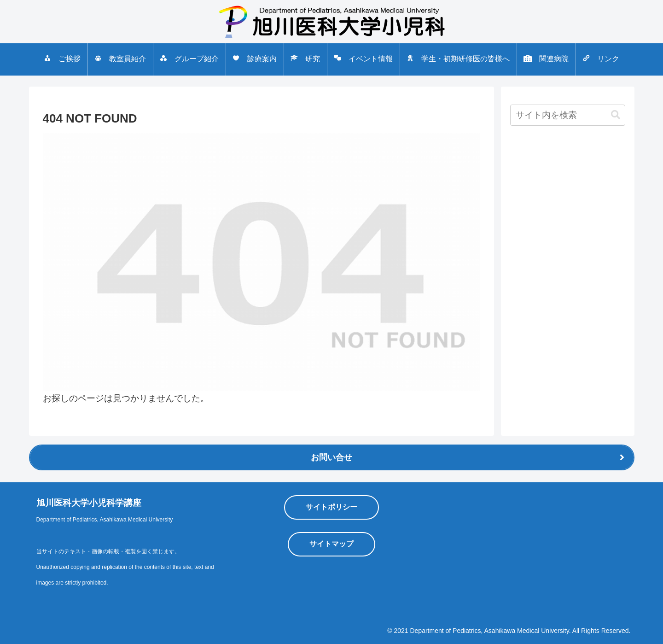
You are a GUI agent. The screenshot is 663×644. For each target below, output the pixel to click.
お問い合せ (331, 457)
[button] (616, 115)
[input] (568, 115)
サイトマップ (331, 544)
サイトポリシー (331, 507)
